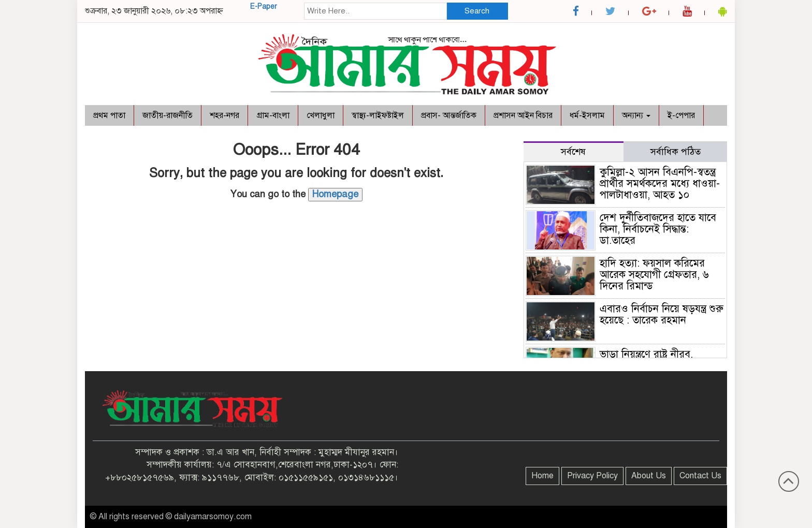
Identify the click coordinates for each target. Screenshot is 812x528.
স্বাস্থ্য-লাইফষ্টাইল (378, 115)
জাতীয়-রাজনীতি (168, 115)
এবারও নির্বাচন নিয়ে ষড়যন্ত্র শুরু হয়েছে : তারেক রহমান (662, 314)
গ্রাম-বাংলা (273, 115)
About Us (649, 476)
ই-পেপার (681, 115)
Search (477, 11)
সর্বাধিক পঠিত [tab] (676, 152)
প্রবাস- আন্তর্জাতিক (449, 115)
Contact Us (700, 476)
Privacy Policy (592, 476)
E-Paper (264, 6)
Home (542, 476)
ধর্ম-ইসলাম (587, 115)
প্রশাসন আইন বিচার (523, 115)
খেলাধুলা (321, 115)
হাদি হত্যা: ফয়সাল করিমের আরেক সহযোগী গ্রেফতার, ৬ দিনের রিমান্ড (654, 275)
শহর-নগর (224, 115)
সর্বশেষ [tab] (573, 152)
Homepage (335, 194)
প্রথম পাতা (109, 115)
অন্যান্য (636, 115)
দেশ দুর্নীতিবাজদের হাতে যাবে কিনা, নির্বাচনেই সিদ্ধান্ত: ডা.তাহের (658, 229)
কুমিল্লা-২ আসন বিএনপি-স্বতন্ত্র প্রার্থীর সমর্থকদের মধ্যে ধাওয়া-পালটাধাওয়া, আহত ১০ (660, 184)
